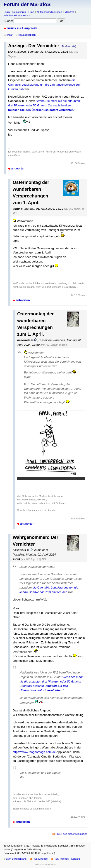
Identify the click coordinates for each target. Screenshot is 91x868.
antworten (18, 168)
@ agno (63, 345)
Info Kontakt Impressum (17, 15)
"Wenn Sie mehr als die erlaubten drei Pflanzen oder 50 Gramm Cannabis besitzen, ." (44, 105)
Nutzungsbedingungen (49, 12)
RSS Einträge (40, 859)
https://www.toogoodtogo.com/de (34, 752)
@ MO (42, 559)
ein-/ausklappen (27, 35)
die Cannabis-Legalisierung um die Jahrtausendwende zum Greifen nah (45, 84)
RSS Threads (61, 859)
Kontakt (75, 859)
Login (7, 12)
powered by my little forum (46, 864)
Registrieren (19, 12)
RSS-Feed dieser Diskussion (71, 834)
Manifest (69, 12)
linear (10, 35)
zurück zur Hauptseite (22, 28)
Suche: (8, 21)
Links (31, 12)
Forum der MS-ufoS (27, 4)
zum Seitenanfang (16, 859)
